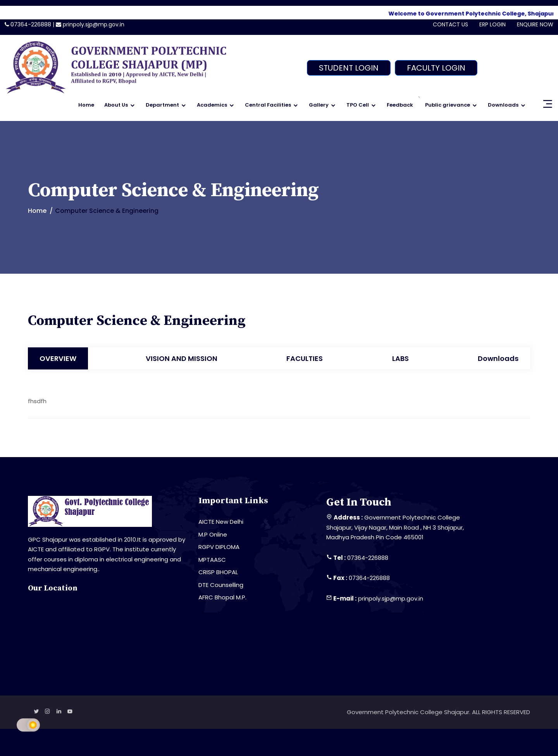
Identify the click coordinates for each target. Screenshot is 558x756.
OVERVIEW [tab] (58, 358)
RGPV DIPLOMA (219, 547)
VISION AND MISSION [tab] (182, 358)
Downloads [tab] (498, 358)
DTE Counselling (221, 585)
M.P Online (213, 534)
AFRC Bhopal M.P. (222, 597)
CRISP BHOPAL (218, 572)
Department (162, 105)
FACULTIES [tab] (305, 358)
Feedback (400, 105)
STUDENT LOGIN (349, 68)
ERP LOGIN (493, 24)
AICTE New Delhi (221, 522)
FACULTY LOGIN (436, 68)
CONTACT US (450, 24)
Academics (212, 105)
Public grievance (448, 105)
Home (86, 105)
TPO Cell (358, 105)
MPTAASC (212, 560)
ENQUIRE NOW (535, 24)
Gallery (319, 105)
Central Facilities (268, 105)
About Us (116, 105)
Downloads (503, 105)
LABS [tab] (400, 358)
